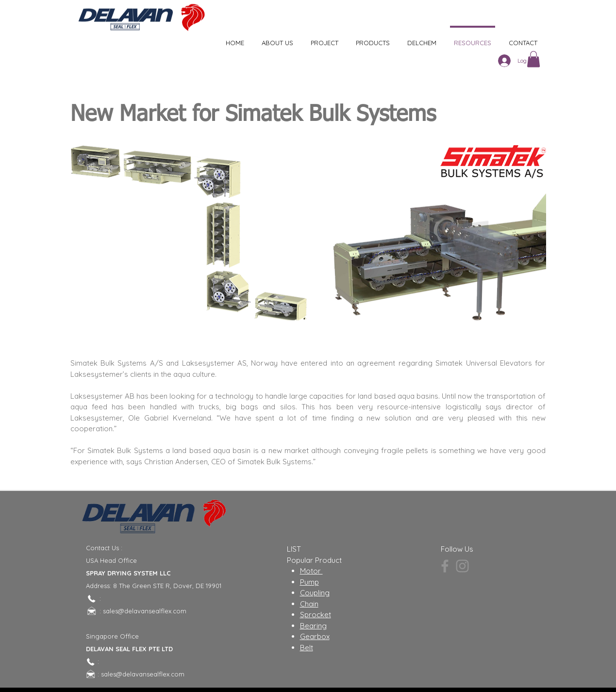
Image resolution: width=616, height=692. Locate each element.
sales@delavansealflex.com (145, 611)
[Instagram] (462, 566)
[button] (533, 59)
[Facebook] (445, 566)
